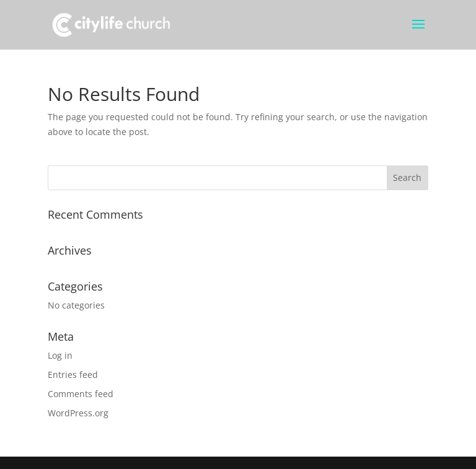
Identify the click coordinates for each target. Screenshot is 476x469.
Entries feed (73, 375)
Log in (60, 355)
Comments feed (81, 394)
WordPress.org (78, 413)
